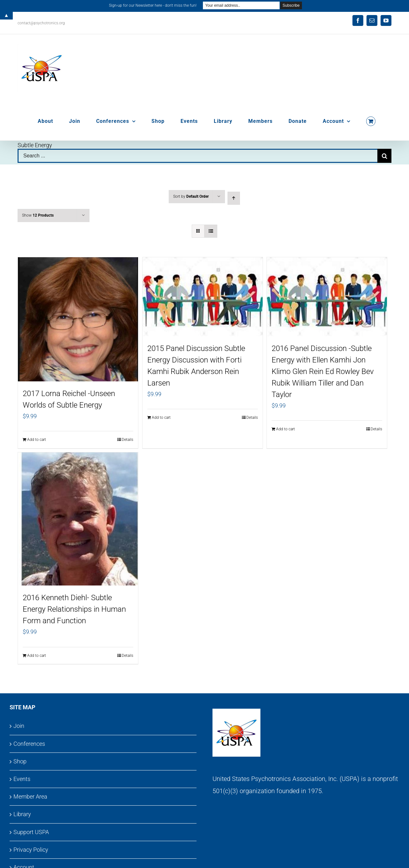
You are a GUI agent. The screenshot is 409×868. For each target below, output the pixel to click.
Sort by (191, 196)
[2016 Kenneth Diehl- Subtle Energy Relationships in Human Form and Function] (78, 519)
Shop (20, 761)
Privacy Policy (31, 850)
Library (22, 814)
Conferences (29, 744)
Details (127, 440)
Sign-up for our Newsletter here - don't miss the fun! (153, 5)
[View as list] (211, 231)
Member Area (30, 796)
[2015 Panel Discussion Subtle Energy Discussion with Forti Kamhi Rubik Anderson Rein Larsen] (203, 297)
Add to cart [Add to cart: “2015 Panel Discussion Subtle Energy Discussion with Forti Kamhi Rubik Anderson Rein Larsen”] (161, 418)
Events (22, 779)
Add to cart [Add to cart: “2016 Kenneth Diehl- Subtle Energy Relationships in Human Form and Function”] (37, 656)
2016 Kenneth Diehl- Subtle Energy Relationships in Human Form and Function (74, 609)
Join (19, 726)
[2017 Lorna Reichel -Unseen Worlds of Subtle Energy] (78, 319)
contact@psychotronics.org (41, 23)
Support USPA (31, 832)
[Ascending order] (234, 198)
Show (38, 215)
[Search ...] (197, 156)
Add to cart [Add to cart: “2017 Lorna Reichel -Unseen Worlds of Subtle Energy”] (37, 440)
